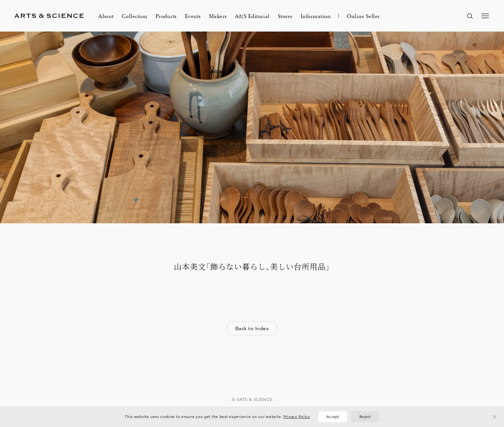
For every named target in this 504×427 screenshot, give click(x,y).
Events (193, 16)
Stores (285, 16)
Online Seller (363, 16)
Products (166, 16)
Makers (218, 16)
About (106, 16)
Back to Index (252, 328)
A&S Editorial (252, 16)
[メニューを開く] (485, 16)
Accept (333, 417)
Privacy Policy (297, 417)
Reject (365, 417)
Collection (135, 16)
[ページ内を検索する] (470, 16)
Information (316, 16)
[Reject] (495, 417)
